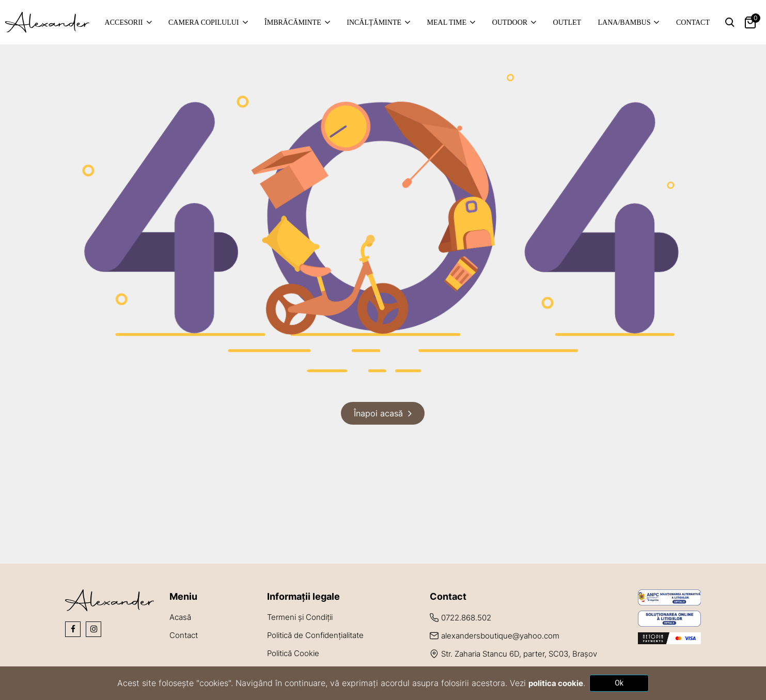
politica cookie (556, 683)
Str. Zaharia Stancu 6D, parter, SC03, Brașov (519, 654)
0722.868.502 (466, 618)
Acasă (180, 617)
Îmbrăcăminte (293, 22)
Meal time (447, 22)
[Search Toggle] (730, 22)
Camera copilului (204, 22)
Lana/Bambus (624, 22)
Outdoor (510, 22)
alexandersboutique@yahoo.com (500, 636)
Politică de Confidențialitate (315, 635)
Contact (693, 22)
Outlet (567, 22)
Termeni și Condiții (300, 617)
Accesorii (124, 22)
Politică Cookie (293, 653)
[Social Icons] (73, 629)
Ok (619, 683)
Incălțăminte (374, 22)
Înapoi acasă (378, 413)
